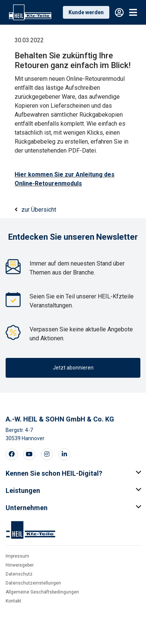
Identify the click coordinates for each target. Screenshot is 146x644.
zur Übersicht (39, 210)
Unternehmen (27, 508)
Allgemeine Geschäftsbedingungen (42, 592)
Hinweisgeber (20, 565)
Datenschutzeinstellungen (33, 583)
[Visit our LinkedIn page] (64, 454)
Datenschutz (19, 574)
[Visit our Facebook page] (12, 454)
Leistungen (23, 490)
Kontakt (13, 601)
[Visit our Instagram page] (47, 454)
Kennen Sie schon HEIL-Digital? (54, 473)
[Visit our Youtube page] (29, 454)
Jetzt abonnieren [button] (73, 368)
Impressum (17, 556)
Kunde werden (86, 12)
